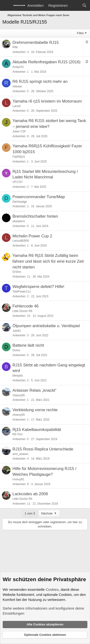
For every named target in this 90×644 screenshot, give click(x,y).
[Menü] (7, 6)
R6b (15, 47)
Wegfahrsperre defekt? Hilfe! (38, 287)
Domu (16, 350)
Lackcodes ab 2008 (30, 494)
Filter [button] (81, 33)
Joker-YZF (19, 131)
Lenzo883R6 (21, 241)
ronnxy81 (18, 479)
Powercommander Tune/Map (39, 197)
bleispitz (18, 376)
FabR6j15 (19, 157)
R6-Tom (18, 434)
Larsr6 (17, 106)
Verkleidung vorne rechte (35, 410)
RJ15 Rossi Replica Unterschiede (43, 449)
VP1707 (18, 182)
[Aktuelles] (75, 5)
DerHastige (20, 202)
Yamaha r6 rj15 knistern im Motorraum (47, 101)
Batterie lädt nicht (28, 345)
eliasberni (19, 221)
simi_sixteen (20, 454)
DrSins (17, 272)
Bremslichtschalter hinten (35, 216)
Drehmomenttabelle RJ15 (36, 42)
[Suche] (84, 5)
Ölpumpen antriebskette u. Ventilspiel (46, 326)
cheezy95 (19, 395)
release (17, 86)
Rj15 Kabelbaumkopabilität (37, 430)
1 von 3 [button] (30, 513)
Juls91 (17, 331)
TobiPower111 (22, 292)
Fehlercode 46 (26, 306)
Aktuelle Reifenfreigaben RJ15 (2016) (47, 62)
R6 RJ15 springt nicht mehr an (40, 81)
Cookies (52, 589)
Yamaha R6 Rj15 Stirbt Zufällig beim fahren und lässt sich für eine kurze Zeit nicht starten (48, 261)
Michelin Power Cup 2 (32, 236)
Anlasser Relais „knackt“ (34, 390)
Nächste (49, 513)
